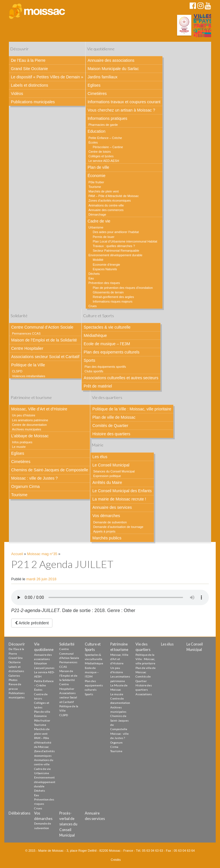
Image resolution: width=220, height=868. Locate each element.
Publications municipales (33, 102)
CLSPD (17, 371)
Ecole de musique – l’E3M (107, 344)
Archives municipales (26, 429)
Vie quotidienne (101, 49)
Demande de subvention (110, 522)
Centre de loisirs (100, 152)
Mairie (98, 445)
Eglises (94, 85)
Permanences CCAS (26, 333)
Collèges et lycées (101, 156)
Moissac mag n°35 (42, 554)
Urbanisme (96, 227)
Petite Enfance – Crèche (105, 138)
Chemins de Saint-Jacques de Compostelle (50, 470)
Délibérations (19, 813)
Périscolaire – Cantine (108, 147)
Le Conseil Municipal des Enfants (122, 491)
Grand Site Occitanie (29, 69)
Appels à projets (104, 531)
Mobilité (98, 260)
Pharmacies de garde (103, 125)
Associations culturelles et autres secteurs (121, 378)
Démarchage (97, 214)
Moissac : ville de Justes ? (35, 478)
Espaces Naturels (105, 269)
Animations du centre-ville (106, 205)
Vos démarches (106, 516)
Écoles (93, 142)
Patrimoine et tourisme (31, 397)
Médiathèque (95, 335)
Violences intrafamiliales (29, 376)
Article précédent (32, 623)
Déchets (94, 274)
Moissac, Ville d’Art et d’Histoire (39, 409)
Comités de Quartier (110, 426)
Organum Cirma (25, 486)
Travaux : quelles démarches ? (114, 246)
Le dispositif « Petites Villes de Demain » (47, 77)
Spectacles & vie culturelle (107, 327)
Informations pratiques (108, 118)
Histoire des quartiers (111, 434)
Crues (93, 306)
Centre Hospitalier (27, 348)
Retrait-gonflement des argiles (113, 297)
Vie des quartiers (107, 397)
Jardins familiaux (103, 77)
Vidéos (17, 94)
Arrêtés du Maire (107, 482)
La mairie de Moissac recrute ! (119, 499)
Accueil (17, 554)
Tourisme (95, 187)
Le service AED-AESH (104, 161)
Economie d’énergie (106, 265)
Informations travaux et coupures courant (124, 102)
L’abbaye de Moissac (30, 436)
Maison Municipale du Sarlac (113, 69)
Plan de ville (99, 167)
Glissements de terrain (108, 292)
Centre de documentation (29, 425)
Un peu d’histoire (24, 415)
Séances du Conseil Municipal (114, 471)
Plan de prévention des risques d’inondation (123, 288)
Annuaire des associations (111, 60)
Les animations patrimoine (30, 420)
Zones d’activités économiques (110, 200)
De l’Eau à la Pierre (28, 60)
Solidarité (19, 316)
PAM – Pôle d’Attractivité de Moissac (114, 196)
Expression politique (107, 476)
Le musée (19, 447)
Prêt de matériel (98, 386)
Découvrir (19, 49)
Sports (89, 360)
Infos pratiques (22, 442)
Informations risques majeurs (113, 301)
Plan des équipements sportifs (105, 367)
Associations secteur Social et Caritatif (45, 357)
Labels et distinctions (30, 85)
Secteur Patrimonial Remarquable (116, 251)
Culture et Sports (99, 316)
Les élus (100, 457)
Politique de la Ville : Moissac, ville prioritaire (132, 409)
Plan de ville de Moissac (114, 417)
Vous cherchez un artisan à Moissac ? (121, 110)
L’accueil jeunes (44, 668)
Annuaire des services (112, 507)
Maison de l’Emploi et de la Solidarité (44, 340)
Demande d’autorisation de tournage (118, 527)
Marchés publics (107, 538)
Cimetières (97, 94)
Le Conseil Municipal (111, 465)
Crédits (116, 860)
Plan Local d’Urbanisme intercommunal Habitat (125, 241)
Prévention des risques (104, 283)
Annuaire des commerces (106, 210)
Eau (91, 278)
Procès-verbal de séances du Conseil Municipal (68, 824)
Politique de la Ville (28, 365)
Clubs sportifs (94, 371)
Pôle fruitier (96, 182)
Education (97, 131)
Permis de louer (104, 237)
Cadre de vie (99, 221)
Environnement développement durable (115, 255)
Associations (144, 694)
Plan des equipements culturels (112, 352)
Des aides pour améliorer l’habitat (116, 232)
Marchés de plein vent (104, 191)
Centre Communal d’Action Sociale (42, 327)
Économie (97, 176)
